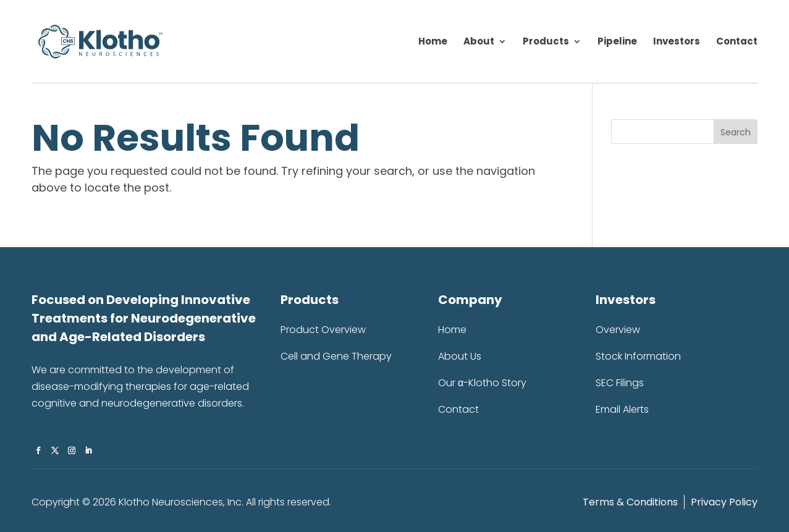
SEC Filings (620, 383)
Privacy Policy (724, 502)
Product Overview (323, 330)
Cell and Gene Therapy (336, 357)
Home (433, 42)
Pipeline (617, 42)
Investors (677, 42)
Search (736, 132)
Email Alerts (622, 410)
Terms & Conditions (630, 502)
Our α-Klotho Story (482, 383)
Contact (737, 42)
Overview (618, 330)
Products (546, 42)
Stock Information (638, 357)
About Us (460, 357)
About (479, 42)
